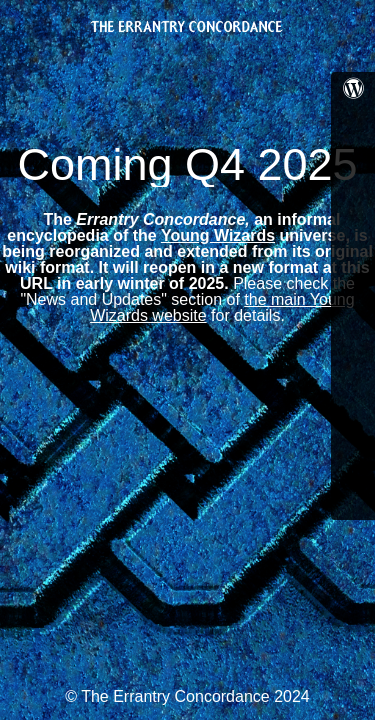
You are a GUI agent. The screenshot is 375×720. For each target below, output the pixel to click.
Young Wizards (218, 235)
